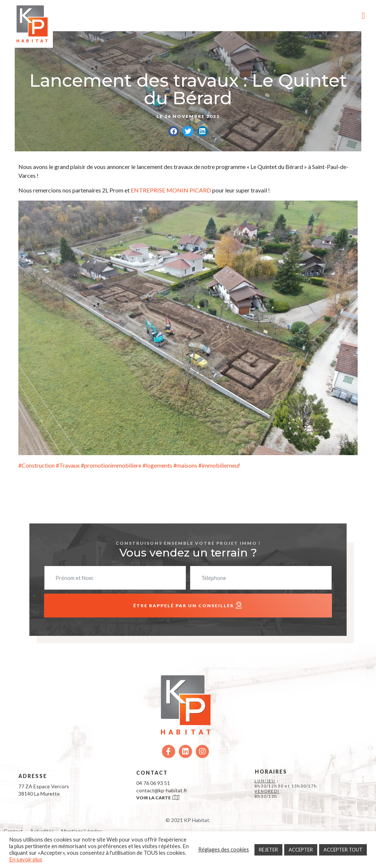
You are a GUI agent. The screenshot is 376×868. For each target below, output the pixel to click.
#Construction (37, 465)
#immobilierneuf (219, 465)
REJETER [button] (268, 850)
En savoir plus (26, 859)
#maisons (185, 465)
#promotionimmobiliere (111, 465)
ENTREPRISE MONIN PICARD (171, 190)
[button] (173, 131)
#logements (157, 465)
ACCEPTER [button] (301, 850)
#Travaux (67, 465)
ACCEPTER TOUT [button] (343, 850)
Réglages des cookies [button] (224, 849)
